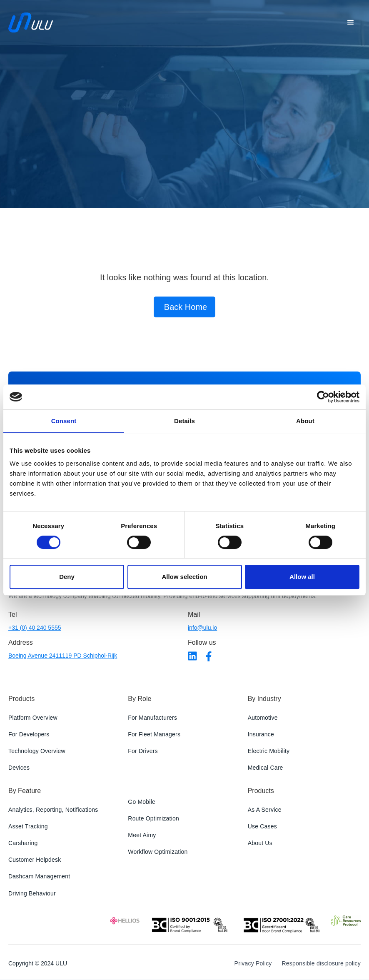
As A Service (265, 810)
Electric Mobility (269, 751)
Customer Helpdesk (35, 860)
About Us (260, 843)
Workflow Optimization (158, 852)
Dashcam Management (39, 876)
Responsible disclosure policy (321, 963)
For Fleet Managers (154, 734)
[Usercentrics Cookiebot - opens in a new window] (323, 397)
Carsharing (23, 843)
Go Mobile (142, 802)
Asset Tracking (28, 826)
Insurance (261, 734)
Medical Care (266, 768)
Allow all (302, 577)
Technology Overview (37, 751)
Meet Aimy (142, 835)
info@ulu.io (202, 628)
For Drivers (143, 751)
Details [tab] (184, 421)
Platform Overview (33, 718)
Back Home (186, 307)
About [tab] (305, 421)
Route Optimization (153, 818)
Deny (67, 577)
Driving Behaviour (32, 893)
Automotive (263, 718)
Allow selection (184, 577)
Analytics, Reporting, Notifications (53, 810)
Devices (19, 768)
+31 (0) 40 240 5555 (35, 628)
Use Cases (262, 826)
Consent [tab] (64, 421)
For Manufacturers (152, 718)
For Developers (29, 734)
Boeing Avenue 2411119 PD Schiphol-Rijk (63, 656)
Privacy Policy (253, 963)
